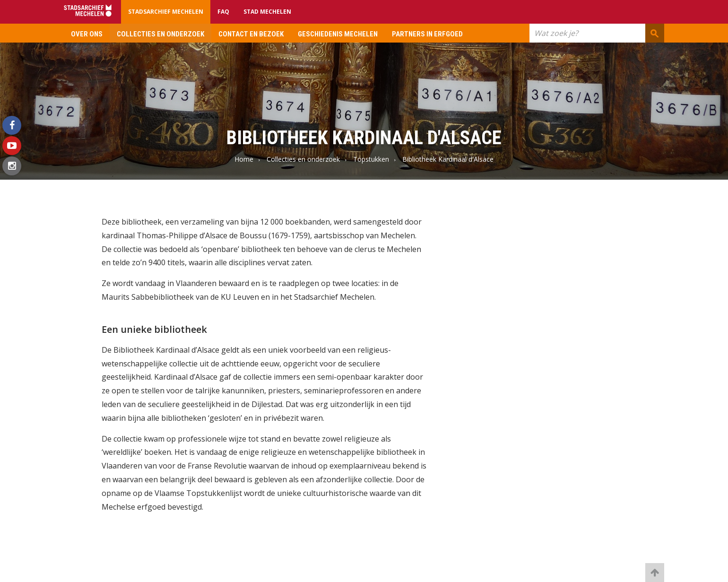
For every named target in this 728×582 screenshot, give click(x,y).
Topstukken (371, 159)
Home (244, 159)
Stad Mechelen (267, 12)
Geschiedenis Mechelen (338, 34)
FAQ (223, 12)
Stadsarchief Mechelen (166, 12)
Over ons (87, 34)
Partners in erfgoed (427, 34)
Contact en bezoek (251, 34)
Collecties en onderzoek (160, 34)
